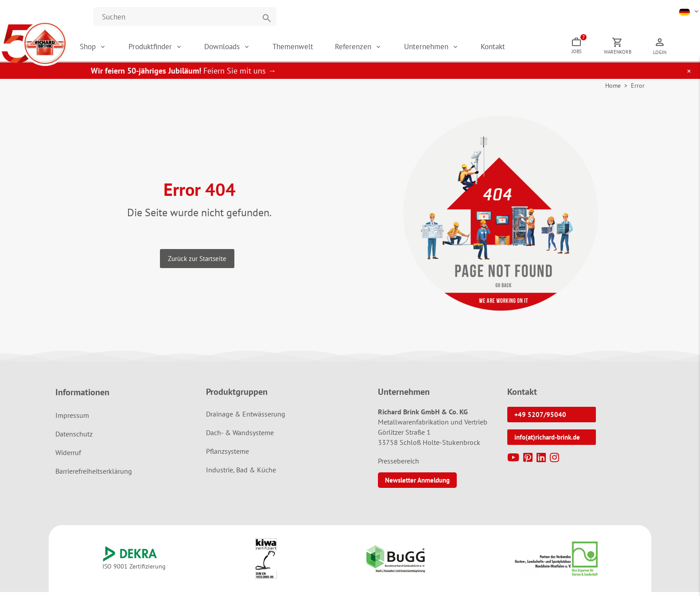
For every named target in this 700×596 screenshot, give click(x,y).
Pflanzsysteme (227, 456)
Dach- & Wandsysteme (240, 437)
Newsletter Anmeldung (417, 485)
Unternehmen (453, 49)
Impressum (72, 420)
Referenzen (380, 49)
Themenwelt (318, 49)
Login (685, 55)
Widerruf (68, 457)
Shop (113, 49)
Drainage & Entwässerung (246, 418)
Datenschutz (74, 438)
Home (613, 90)
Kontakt (519, 49)
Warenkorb (643, 54)
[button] (690, 11)
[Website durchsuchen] (185, 17)
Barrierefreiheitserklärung (94, 475)
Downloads (249, 49)
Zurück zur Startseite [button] (197, 263)
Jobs (604, 47)
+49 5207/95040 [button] (540, 419)
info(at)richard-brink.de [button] (547, 442)
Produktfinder (177, 49)
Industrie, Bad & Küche (241, 474)
